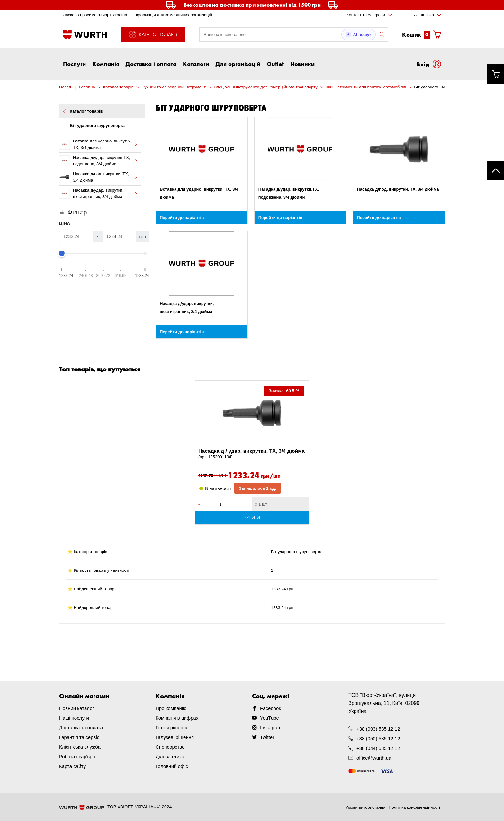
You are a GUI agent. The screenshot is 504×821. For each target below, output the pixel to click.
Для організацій (238, 64)
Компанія (106, 64)
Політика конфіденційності (414, 807)
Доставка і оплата (151, 64)
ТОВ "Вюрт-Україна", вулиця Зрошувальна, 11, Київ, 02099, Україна (385, 703)
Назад (65, 87)
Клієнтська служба (80, 747)
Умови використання (365, 807)
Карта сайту (72, 766)
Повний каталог (77, 708)
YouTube (270, 718)
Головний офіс (172, 766)
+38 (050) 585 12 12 (378, 739)
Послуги (74, 64)
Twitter (267, 737)
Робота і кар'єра (77, 757)
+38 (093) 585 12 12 (378, 729)
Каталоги (196, 64)
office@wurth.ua (374, 758)
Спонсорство (170, 747)
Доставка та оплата (81, 728)
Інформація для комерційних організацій (173, 15)
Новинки (302, 64)
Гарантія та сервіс (79, 737)
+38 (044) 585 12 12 (378, 748)
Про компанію (171, 708)
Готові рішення (172, 728)
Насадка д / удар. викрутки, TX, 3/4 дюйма (252, 454)
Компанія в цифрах (177, 718)
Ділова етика (170, 757)
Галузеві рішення (175, 737)
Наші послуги (74, 718)
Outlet (275, 64)
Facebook (271, 708)
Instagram (271, 728)
